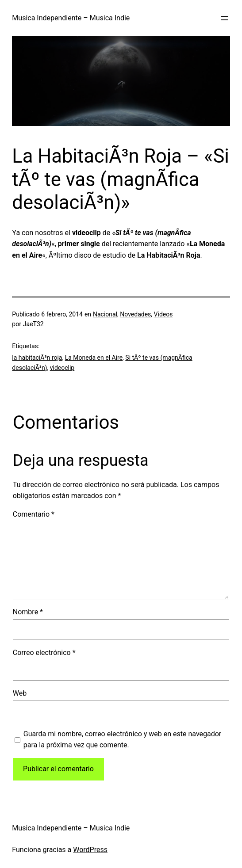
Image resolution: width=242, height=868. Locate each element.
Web (20, 693)
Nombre (28, 612)
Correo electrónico (44, 653)
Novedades (135, 314)
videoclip (62, 368)
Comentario (34, 514)
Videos (163, 314)
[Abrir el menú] (225, 18)
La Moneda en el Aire (94, 358)
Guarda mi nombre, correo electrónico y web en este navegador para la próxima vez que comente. (123, 740)
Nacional (105, 314)
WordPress (90, 850)
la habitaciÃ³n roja (37, 358)
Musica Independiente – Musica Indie (71, 18)
